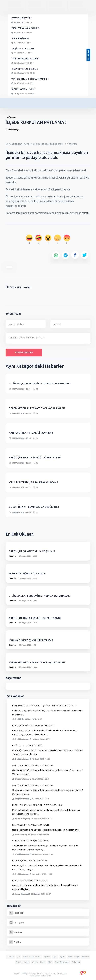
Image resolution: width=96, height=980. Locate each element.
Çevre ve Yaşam (23, 962)
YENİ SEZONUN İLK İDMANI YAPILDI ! (30, 79)
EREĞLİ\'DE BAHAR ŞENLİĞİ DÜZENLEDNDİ (35, 457)
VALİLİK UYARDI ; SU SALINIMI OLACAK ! (33, 482)
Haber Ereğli (14, 130)
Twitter (15, 942)
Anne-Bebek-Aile (62, 962)
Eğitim (63, 957)
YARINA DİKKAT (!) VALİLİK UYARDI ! (31, 433)
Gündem (12, 556)
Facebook (16, 913)
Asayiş (77, 957)
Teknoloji (76, 962)
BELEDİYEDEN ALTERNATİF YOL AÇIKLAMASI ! (37, 408)
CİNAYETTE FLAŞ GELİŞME (24, 69)
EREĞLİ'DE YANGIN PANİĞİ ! (25, 28)
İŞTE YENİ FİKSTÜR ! (21, 18)
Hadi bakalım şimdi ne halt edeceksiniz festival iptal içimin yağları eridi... (46, 830)
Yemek (35, 962)
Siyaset (47, 957)
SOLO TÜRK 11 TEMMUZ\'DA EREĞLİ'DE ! (34, 507)
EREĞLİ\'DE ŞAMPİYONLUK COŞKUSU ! (32, 551)
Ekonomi (86, 957)
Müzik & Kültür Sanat (32, 957)
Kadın (43, 962)
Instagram (16, 923)
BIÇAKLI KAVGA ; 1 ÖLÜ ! (24, 89)
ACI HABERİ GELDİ (20, 38)
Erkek (50, 962)
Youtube (15, 932)
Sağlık (55, 957)
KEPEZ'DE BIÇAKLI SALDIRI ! (25, 59)
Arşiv (70, 957)
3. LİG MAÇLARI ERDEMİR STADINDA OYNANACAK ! (40, 383)
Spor (18, 957)
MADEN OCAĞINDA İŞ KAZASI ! (28, 574)
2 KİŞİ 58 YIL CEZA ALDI (23, 48)
